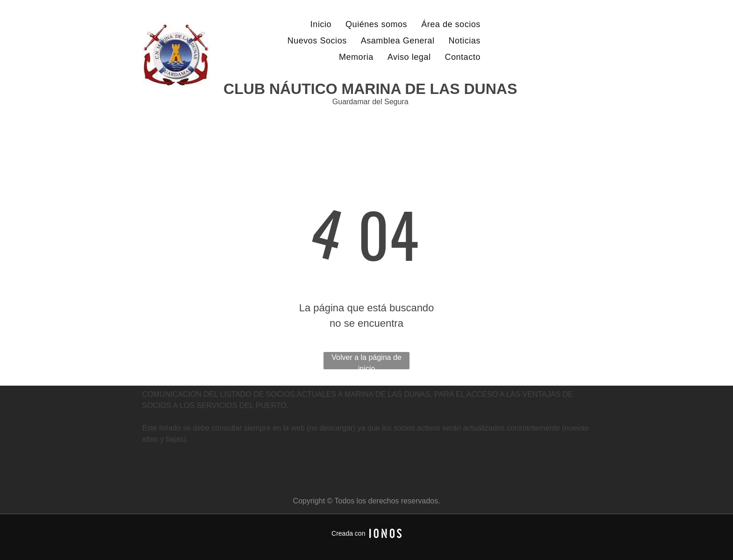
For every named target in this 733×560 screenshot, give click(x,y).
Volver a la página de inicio (366, 361)
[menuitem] (321, 25)
